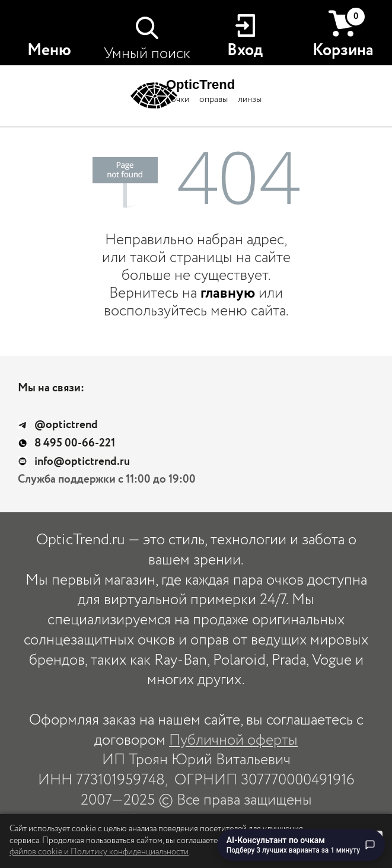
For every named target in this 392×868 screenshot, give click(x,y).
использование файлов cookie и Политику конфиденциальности (151, 847)
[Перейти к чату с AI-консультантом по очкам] (301, 845)
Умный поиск (147, 54)
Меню (49, 50)
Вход (245, 50)
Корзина (343, 34)
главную (228, 293)
